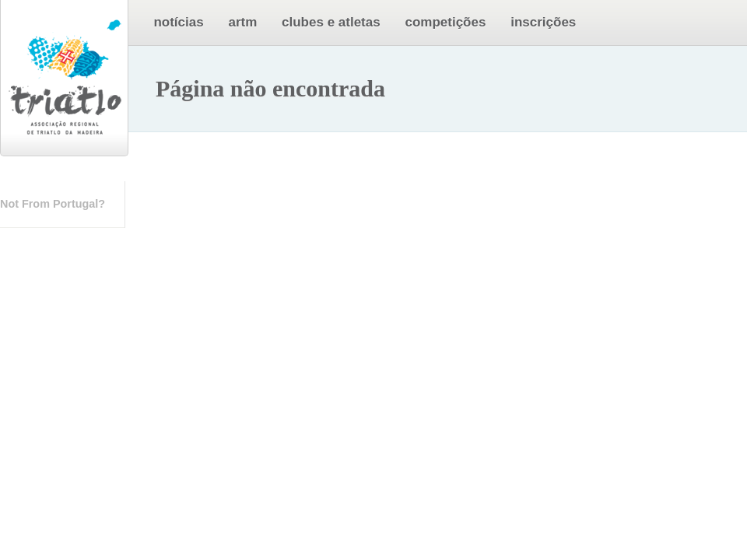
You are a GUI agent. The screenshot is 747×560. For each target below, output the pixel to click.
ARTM (242, 22)
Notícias (178, 22)
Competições (445, 22)
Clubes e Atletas (331, 22)
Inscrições (543, 22)
